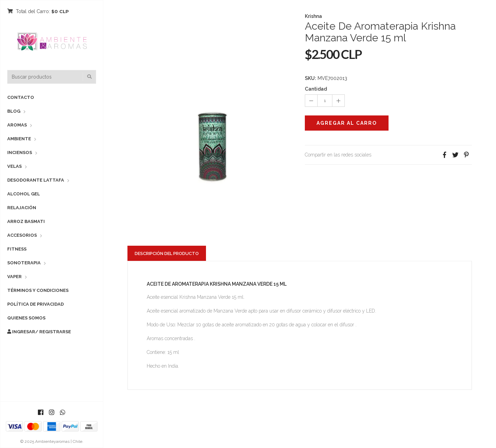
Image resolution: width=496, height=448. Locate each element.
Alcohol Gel (24, 194)
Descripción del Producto (167, 253)
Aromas (17, 125)
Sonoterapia (24, 263)
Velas (14, 166)
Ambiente (19, 139)
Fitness (17, 249)
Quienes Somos (26, 318)
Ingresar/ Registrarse (39, 332)
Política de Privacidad (35, 304)
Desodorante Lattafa (36, 180)
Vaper (14, 277)
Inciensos (20, 152)
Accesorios (22, 235)
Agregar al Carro (347, 123)
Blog (14, 111)
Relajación (22, 208)
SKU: (311, 78)
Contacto (21, 97)
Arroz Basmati (26, 221)
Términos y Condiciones (38, 290)
